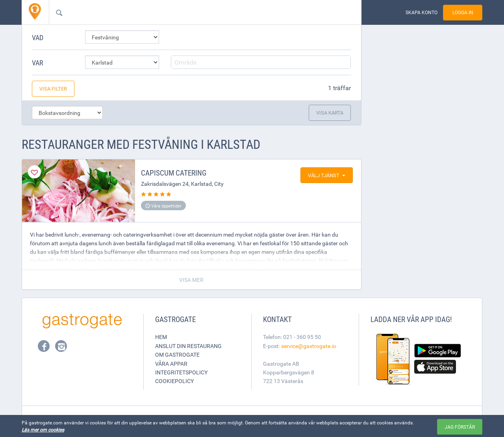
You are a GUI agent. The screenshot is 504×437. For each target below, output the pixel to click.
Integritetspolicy (181, 372)
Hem (161, 337)
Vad (38, 37)
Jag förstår (460, 427)
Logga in (463, 12)
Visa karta (330, 113)
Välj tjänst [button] (327, 175)
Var (38, 63)
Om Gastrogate (177, 355)
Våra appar (171, 364)
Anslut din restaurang (188, 346)
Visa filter (53, 89)
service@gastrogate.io (309, 346)
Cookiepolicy (174, 381)
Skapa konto (422, 12)
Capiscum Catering (174, 173)
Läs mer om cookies (43, 430)
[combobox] (193, 12)
